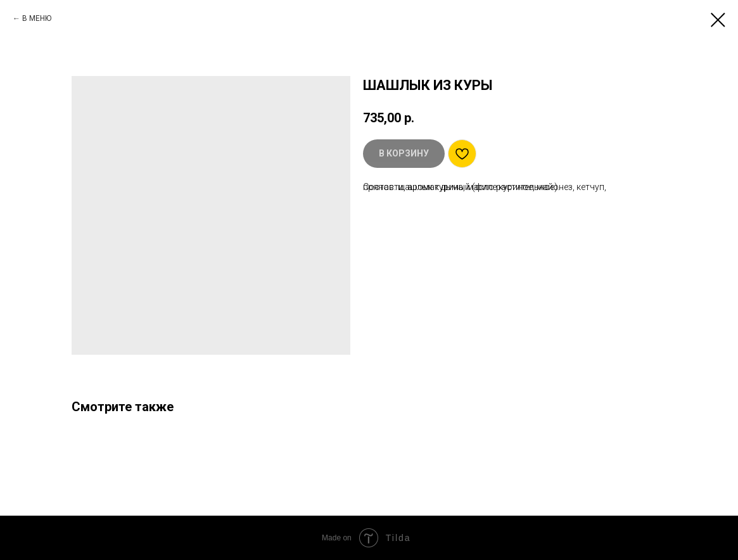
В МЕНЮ (37, 18)
